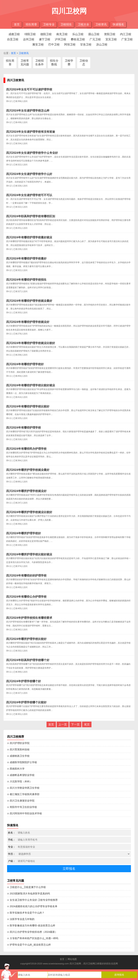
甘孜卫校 (86, 44)
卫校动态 (84, 63)
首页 (17, 24)
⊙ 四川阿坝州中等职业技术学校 (25, 813)
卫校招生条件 (39, 63)
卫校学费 (69, 63)
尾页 (87, 725)
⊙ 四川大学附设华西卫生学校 (23, 788)
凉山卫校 (102, 44)
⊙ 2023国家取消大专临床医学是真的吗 (28, 894)
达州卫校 (29, 39)
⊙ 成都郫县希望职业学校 (21, 775)
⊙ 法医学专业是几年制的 (21, 919)
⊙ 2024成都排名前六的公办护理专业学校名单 (32, 906)
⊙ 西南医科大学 (16, 769)
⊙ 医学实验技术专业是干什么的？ (26, 913)
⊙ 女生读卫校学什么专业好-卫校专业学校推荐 (32, 900)
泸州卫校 (61, 39)
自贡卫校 (13, 39)
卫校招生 (66, 24)
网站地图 (72, 959)
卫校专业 (49, 24)
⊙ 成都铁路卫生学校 (18, 756)
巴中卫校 (54, 44)
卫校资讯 (101, 24)
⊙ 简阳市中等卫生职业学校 (22, 807)
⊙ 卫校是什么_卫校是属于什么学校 (26, 887)
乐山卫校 (78, 34)
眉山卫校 (94, 34)
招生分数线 (54, 63)
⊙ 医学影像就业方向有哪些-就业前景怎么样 (31, 925)
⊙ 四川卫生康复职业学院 (21, 801)
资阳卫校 (110, 34)
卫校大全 (84, 24)
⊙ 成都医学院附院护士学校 (22, 762)
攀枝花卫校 (78, 39)
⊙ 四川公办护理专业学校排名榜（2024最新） (32, 932)
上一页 (63, 725)
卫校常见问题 (25, 63)
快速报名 (118, 24)
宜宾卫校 (111, 39)
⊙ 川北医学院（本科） (20, 781)
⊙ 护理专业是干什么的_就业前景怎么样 (29, 945)
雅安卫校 (38, 44)
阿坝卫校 (70, 44)
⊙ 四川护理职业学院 (18, 743)
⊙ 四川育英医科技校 (18, 749)
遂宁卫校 (45, 39)
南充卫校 (62, 34)
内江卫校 (126, 34)
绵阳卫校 (30, 34)
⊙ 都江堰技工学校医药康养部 (23, 794)
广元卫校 (95, 39)
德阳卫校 (46, 34)
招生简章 (31, 24)
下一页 (75, 725)
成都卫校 (14, 34)
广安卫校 (127, 39)
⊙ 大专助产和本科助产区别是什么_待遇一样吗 (33, 938)
